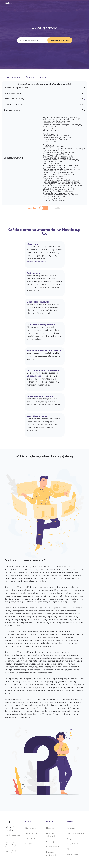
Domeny (30, 77)
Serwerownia (31, 839)
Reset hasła (72, 854)
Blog (69, 839)
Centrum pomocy (75, 833)
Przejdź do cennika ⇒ (37, 261)
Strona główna (14, 77)
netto (32, 208)
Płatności (71, 849)
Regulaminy (73, 844)
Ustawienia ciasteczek (13, 835)
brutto (56, 208)
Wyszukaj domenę (60, 40)
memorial (44, 77)
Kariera (29, 844)
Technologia (31, 833)
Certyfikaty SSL (53, 847)
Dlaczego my (31, 828)
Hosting (50, 828)
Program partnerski (51, 854)
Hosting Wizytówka (51, 835)
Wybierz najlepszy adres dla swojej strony (44, 456)
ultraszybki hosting (36, 376)
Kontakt (71, 828)
